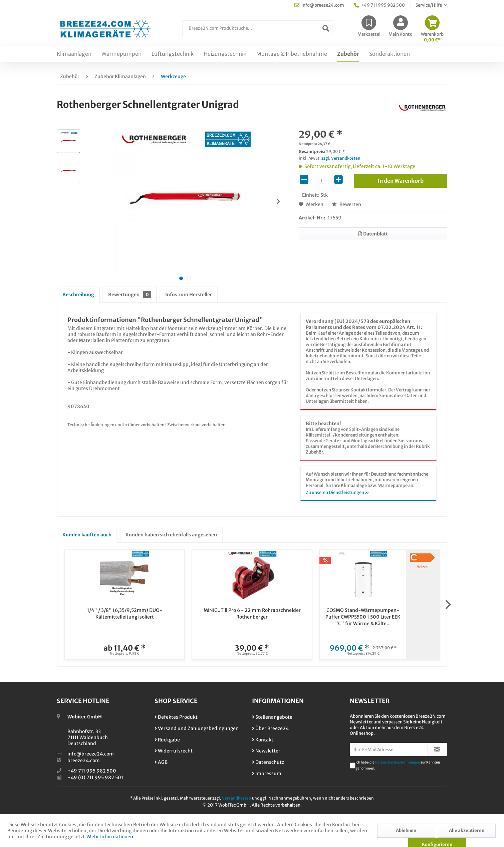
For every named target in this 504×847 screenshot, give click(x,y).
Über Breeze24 (270, 728)
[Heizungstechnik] (225, 54)
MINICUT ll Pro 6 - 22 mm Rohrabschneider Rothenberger (252, 614)
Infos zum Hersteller (189, 295)
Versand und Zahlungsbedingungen (197, 728)
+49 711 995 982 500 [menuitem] (380, 5)
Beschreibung (78, 295)
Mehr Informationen (110, 837)
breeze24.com (84, 760)
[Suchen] (326, 28)
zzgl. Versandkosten (341, 158)
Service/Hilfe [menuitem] (429, 5)
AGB (161, 762)
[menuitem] (257, 32)
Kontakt (263, 740)
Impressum (267, 774)
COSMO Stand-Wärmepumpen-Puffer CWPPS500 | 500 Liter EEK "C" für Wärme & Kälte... (363, 617)
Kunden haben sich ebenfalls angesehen (171, 535)
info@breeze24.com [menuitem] (319, 5)
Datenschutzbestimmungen (398, 762)
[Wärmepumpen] (121, 54)
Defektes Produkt (176, 717)
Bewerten (346, 204)
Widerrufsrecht (174, 751)
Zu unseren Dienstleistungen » (337, 492)
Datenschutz (268, 762)
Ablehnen (406, 830)
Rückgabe (167, 740)
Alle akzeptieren (467, 830)
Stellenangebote (272, 717)
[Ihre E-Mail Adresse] (389, 749)
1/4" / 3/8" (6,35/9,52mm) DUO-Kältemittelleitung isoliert (125, 614)
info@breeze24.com (91, 754)
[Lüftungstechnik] (173, 54)
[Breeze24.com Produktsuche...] (257, 28)
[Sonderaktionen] (390, 54)
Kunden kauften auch (87, 535)
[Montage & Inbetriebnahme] (292, 54)
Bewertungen (130, 295)
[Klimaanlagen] (74, 54)
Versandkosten (237, 798)
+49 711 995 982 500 (92, 771)
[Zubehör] (348, 54)
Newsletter (266, 751)
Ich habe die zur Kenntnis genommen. (398, 765)
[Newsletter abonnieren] (437, 749)
